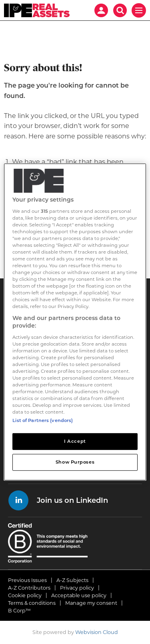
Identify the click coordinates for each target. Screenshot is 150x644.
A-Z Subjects (72, 580)
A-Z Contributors (29, 588)
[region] (75, 322)
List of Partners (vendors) (43, 420)
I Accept (75, 441)
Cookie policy (25, 595)
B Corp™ (19, 611)
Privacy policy (77, 588)
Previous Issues (27, 580)
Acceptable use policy (79, 595)
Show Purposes (75, 462)
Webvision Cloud (97, 632)
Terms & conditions (32, 603)
